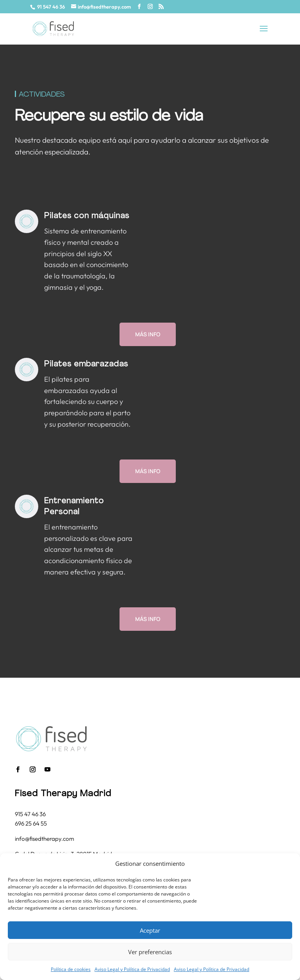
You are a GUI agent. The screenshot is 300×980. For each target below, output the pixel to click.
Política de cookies (71, 969)
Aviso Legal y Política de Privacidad (132, 969)
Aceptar (150, 930)
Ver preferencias (150, 952)
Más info (148, 334)
